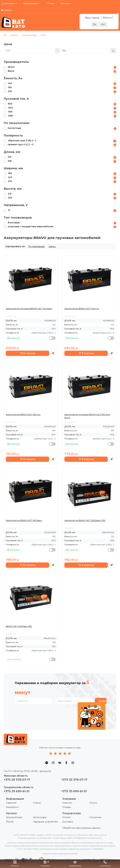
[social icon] (47, 763)
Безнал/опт (12, 807)
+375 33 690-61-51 (74, 791)
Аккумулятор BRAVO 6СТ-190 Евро (24, 520)
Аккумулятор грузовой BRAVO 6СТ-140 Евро (29, 309)
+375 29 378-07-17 (17, 780)
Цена (52, 246)
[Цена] (29, 51)
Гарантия (11, 803)
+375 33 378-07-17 (74, 780)
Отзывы (67, 807)
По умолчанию (36, 246)
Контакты (66, 3)
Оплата (66, 817)
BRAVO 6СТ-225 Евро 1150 (19, 626)
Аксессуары (40, 817)
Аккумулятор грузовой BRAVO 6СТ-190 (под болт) (87, 416)
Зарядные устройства (45, 822)
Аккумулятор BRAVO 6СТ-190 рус (23, 414)
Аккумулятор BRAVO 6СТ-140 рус (82, 309)
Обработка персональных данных (81, 828)
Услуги (93, 803)
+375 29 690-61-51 (17, 791)
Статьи (50, 3)
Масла (10, 822)
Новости (67, 803)
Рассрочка (95, 817)
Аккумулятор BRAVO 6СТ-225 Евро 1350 (85, 520)
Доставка (68, 822)
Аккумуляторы (14, 817)
